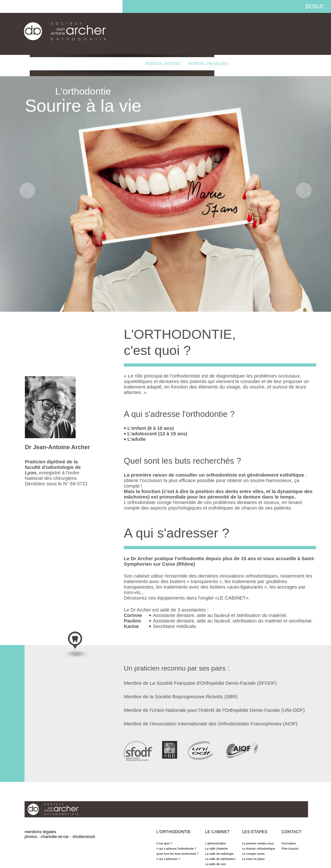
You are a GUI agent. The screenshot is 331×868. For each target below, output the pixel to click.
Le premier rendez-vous (258, 843)
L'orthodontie (32, 64)
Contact (129, 64)
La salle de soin (216, 864)
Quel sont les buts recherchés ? (178, 854)
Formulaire (289, 843)
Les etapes (100, 64)
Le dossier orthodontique (259, 849)
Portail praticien (208, 64)
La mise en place (253, 859)
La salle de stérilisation (220, 859)
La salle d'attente (217, 849)
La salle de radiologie (219, 854)
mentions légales (40, 832)
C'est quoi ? (164, 843)
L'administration (216, 843)
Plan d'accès (290, 849)
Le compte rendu (253, 854)
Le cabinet (68, 64)
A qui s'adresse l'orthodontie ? (176, 849)
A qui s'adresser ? (168, 859)
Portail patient (163, 64)
